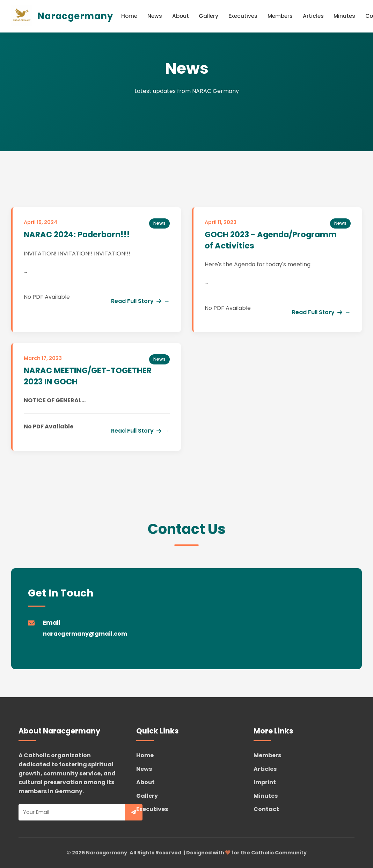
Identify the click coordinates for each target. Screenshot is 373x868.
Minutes (344, 16)
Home (129, 16)
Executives (243, 16)
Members (280, 16)
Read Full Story (136, 301)
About (181, 16)
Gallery (209, 16)
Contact (266, 809)
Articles (313, 16)
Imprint (265, 782)
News (155, 16)
